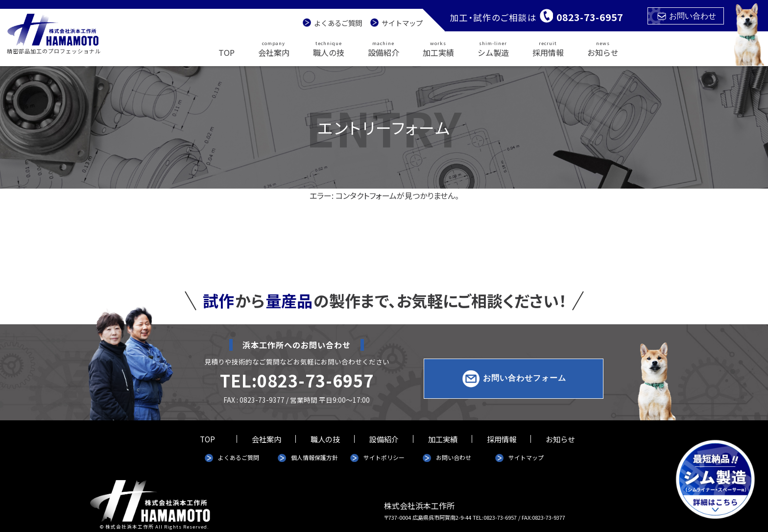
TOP (227, 52)
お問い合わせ (687, 16)
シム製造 (493, 48)
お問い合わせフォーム (525, 378)
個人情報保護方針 (314, 457)
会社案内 (274, 48)
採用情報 (548, 48)
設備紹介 (384, 48)
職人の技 (329, 48)
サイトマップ (402, 23)
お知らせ (603, 48)
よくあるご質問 (338, 23)
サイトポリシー (384, 457)
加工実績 (438, 48)
